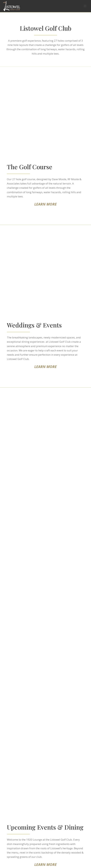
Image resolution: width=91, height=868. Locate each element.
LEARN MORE (45, 204)
